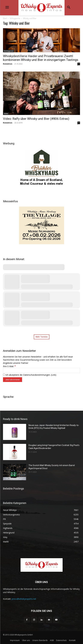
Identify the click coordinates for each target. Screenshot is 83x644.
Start (5, 18)
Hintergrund (9, 51)
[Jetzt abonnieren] (13, 380)
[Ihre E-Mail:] (41, 370)
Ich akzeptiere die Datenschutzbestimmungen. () (30, 375)
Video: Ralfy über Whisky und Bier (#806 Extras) (36, 119)
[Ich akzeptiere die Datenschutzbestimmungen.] (4, 375)
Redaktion (8, 64)
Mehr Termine (42, 337)
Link (54, 375)
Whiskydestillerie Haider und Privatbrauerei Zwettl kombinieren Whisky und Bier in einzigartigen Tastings (41, 58)
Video (6, 114)
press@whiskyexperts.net (24, 599)
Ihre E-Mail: (9, 366)
